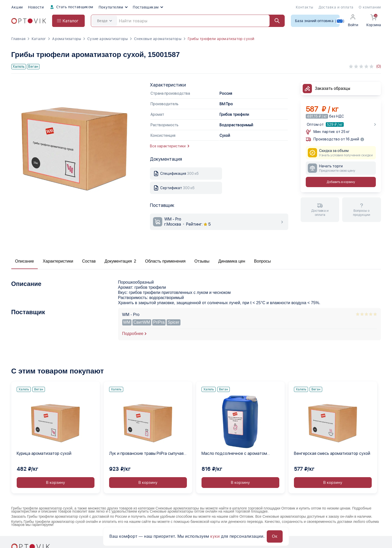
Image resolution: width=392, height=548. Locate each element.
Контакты (305, 7)
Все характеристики (170, 146)
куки (215, 536)
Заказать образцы (333, 88)
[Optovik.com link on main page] (29, 21)
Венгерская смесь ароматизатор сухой (332, 453)
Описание (25, 261)
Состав (89, 261)
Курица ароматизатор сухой (44, 453)
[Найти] (275, 21)
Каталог (39, 39)
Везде (104, 21)
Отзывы (202, 261)
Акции (17, 7)
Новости (36, 7)
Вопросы (263, 261)
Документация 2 (120, 261)
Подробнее (133, 334)
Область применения (165, 261)
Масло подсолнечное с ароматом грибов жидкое (234, 454)
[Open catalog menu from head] (68, 21)
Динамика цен (232, 261)
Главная (18, 39)
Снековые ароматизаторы (158, 39)
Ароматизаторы (67, 39)
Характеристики (58, 261)
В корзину (55, 483)
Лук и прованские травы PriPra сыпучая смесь (146, 454)
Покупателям (113, 7)
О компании (370, 7)
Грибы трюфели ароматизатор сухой (221, 39)
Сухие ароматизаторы (108, 39)
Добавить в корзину (341, 182)
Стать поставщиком (71, 7)
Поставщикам (148, 7)
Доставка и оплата (336, 7)
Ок (275, 536)
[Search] (188, 21)
